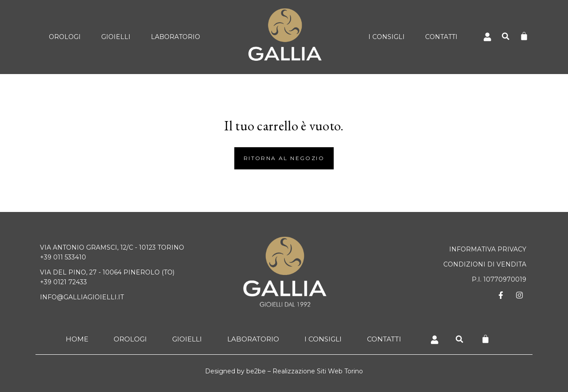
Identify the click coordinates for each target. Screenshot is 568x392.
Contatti (441, 37)
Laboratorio (176, 37)
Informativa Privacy (488, 249)
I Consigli (387, 37)
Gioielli (116, 37)
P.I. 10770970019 (499, 279)
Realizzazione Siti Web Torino (318, 371)
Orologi (65, 37)
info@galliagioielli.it (82, 297)
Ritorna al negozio (284, 158)
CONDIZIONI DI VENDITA (485, 264)
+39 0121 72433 (63, 282)
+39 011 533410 (63, 257)
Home (77, 339)
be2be (256, 371)
